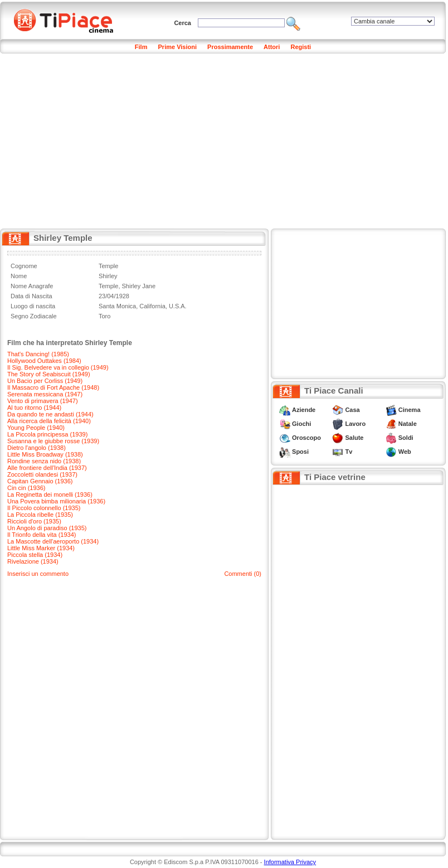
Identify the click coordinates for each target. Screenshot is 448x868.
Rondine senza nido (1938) (44, 461)
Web (405, 452)
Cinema (410, 410)
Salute (354, 438)
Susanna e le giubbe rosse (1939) (53, 441)
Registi (301, 47)
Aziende (304, 410)
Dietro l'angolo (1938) (36, 448)
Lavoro (355, 424)
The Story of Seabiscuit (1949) (49, 374)
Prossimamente (230, 47)
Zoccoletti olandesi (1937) (42, 474)
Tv (349, 452)
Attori (272, 47)
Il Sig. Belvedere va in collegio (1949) (58, 367)
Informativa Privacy (290, 862)
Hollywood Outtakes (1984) (44, 361)
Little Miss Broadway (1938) (45, 454)
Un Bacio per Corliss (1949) (45, 381)
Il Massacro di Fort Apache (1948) (53, 387)
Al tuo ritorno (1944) (34, 408)
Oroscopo (306, 438)
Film (141, 47)
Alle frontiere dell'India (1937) (47, 468)
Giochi (301, 424)
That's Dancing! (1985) (38, 354)
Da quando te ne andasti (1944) (50, 414)
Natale (408, 424)
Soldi (406, 438)
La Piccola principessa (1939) (47, 434)
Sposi (300, 452)
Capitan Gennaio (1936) (40, 481)
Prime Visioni (178, 47)
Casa (352, 410)
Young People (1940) (36, 428)
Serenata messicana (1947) (45, 394)
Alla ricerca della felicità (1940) (49, 421)
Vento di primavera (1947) (43, 401)
